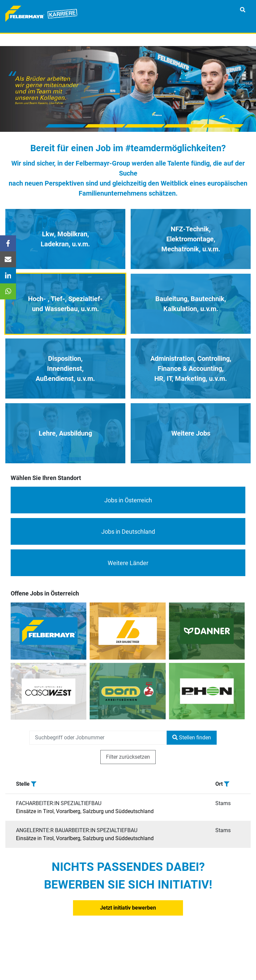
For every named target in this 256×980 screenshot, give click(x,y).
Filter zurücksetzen (128, 757)
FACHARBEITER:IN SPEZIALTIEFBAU (59, 803)
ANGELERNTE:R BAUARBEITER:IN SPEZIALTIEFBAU (77, 830)
